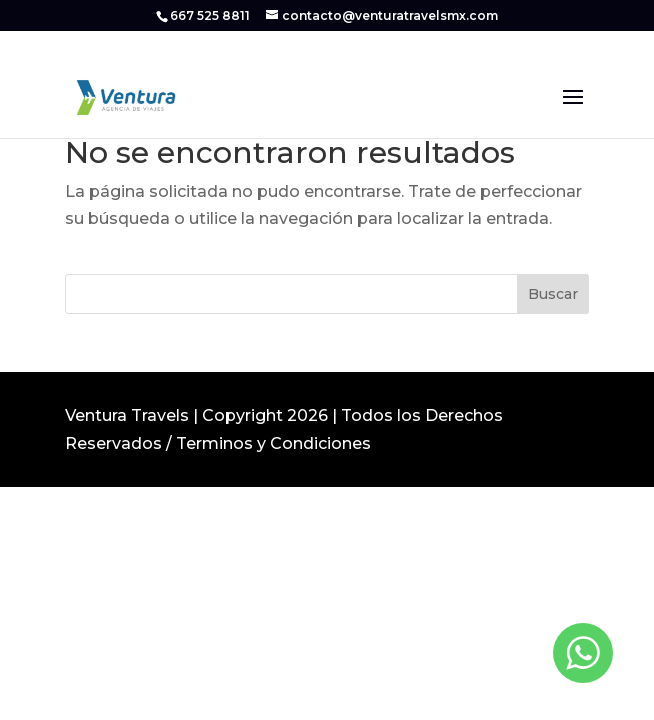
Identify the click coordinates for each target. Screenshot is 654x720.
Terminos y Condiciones (273, 443)
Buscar (553, 294)
